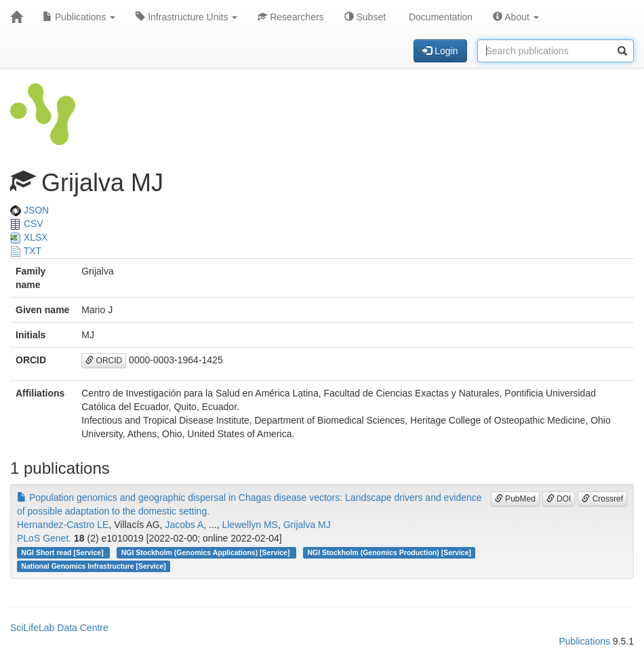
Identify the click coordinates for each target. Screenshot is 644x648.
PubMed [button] (515, 499)
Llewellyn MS (249, 525)
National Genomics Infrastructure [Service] (94, 566)
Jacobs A (184, 525)
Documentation (439, 17)
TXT (26, 251)
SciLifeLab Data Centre (59, 628)
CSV (27, 224)
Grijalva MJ (307, 525)
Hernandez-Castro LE (63, 525)
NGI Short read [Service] (63, 552)
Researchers (290, 17)
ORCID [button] (104, 361)
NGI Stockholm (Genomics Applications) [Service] (207, 552)
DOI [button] (559, 499)
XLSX (29, 237)
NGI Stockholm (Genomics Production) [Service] (389, 552)
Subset (365, 17)
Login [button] (440, 51)
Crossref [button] (602, 499)
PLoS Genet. (44, 538)
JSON (29, 210)
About (516, 17)
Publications (79, 17)
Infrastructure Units (186, 17)
